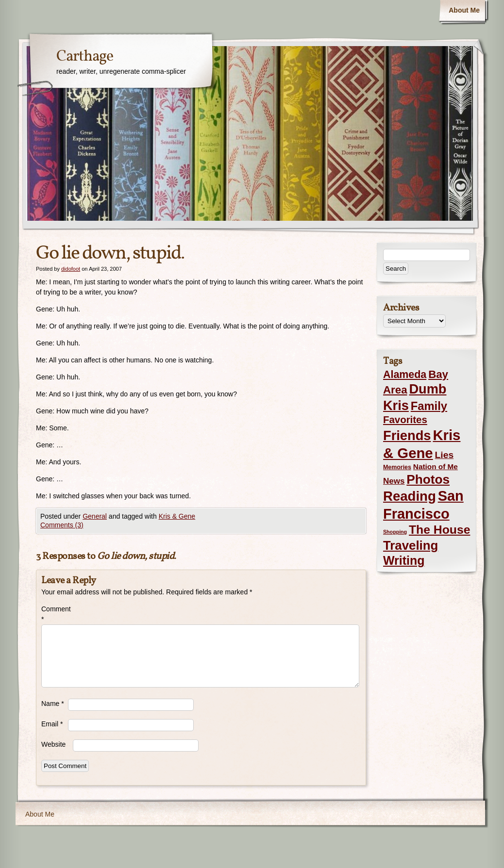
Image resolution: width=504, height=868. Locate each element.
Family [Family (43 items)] (429, 406)
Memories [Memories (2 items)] (397, 467)
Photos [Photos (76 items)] (428, 479)
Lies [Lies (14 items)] (445, 455)
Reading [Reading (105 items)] (410, 496)
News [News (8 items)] (394, 481)
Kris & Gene (177, 516)
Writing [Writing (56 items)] (404, 560)
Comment (55, 614)
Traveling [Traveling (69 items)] (411, 545)
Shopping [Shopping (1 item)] (395, 532)
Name (53, 704)
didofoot (71, 269)
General (95, 516)
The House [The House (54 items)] (439, 530)
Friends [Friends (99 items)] (407, 435)
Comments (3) (62, 525)
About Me (464, 10)
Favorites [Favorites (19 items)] (405, 420)
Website (53, 744)
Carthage (85, 57)
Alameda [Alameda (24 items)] (405, 375)
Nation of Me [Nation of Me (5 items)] (436, 467)
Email (52, 724)
